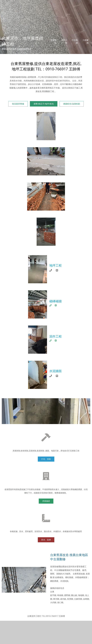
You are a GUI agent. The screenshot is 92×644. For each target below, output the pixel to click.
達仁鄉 (60, 602)
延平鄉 (53, 595)
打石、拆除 (46, 459)
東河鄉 (56, 599)
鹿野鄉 (67, 595)
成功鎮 (63, 599)
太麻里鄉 (78, 599)
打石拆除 (75, 41)
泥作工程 (64, 41)
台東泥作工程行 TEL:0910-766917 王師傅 (46, 616)
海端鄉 (81, 595)
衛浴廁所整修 (18, 104)
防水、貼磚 (46, 540)
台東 (52, 592)
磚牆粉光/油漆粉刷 (72, 104)
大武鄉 (53, 602)
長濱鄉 (70, 599)
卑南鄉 (60, 595)
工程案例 (85, 41)
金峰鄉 (86, 599)
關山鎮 (74, 595)
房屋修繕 (54, 41)
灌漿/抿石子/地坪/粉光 (44, 104)
